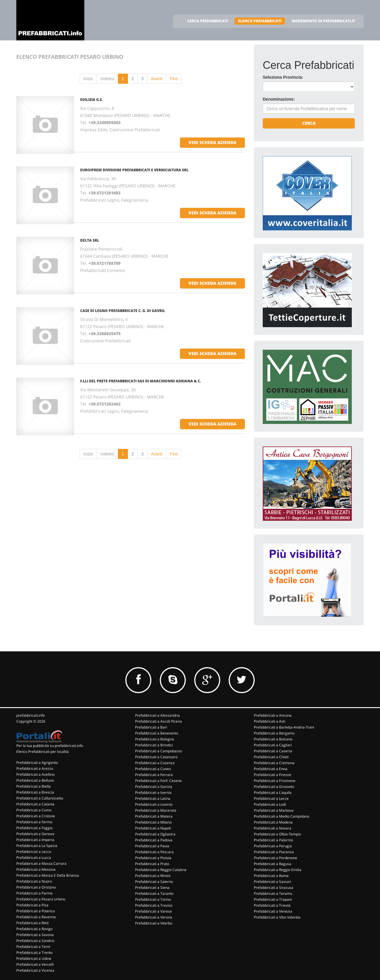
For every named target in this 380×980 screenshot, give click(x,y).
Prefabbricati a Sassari (273, 882)
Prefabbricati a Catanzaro (156, 757)
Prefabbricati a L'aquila (273, 793)
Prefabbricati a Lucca (34, 858)
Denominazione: (279, 99)
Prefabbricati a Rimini (153, 876)
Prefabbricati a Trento (34, 953)
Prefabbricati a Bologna (155, 739)
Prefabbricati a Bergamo (274, 733)
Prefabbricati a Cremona (274, 763)
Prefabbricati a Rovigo (34, 929)
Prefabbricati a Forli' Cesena (158, 781)
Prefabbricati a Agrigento (37, 763)
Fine (174, 79)
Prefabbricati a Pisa (32, 905)
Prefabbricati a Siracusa (274, 888)
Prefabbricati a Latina (153, 798)
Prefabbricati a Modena (273, 822)
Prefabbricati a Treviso (154, 905)
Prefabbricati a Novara (273, 828)
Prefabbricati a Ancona (273, 715)
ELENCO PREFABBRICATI (260, 21)
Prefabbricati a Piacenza (274, 852)
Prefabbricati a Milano (153, 822)
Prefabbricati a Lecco (34, 852)
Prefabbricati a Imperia (35, 840)
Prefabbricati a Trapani (273, 899)
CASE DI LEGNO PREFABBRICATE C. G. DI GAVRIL (123, 311)
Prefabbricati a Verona (154, 917)
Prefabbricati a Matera (154, 816)
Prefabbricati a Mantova (274, 810)
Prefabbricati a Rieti (33, 923)
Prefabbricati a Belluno (35, 780)
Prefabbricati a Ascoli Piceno (159, 721)
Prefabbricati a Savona (35, 935)
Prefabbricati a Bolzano (273, 739)
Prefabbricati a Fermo (34, 822)
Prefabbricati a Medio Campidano (282, 816)
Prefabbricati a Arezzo (35, 768)
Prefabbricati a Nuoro (34, 881)
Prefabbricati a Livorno (154, 804)
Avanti (157, 79)
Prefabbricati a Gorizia (154, 787)
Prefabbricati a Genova (35, 834)
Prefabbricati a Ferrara (154, 775)
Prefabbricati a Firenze (273, 775)
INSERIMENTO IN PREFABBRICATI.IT (323, 21)
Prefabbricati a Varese (153, 911)
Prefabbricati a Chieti (271, 757)
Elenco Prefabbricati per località (43, 752)
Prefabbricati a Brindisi (154, 745)
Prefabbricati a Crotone (36, 816)
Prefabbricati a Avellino (35, 774)
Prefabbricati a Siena (152, 888)
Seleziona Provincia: (283, 77)
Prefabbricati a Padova (154, 840)
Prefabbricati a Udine (34, 958)
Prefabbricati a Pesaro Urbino (41, 899)
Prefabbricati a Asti (270, 721)
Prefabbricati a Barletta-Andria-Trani (284, 727)
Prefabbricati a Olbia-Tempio (277, 834)
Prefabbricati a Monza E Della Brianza (48, 875)
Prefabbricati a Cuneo (153, 769)
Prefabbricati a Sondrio (35, 941)
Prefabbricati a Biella (34, 786)
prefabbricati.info (31, 715)
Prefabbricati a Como (34, 810)
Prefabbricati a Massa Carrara (41, 863)
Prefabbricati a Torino (153, 899)
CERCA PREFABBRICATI (208, 21)
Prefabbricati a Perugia (273, 846)
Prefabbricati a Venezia (273, 911)
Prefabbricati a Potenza (36, 911)
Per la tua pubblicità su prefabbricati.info (50, 746)
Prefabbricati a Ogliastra (155, 834)
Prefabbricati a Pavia (152, 846)
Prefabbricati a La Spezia (37, 846)
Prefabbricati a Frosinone (275, 781)
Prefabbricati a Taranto (154, 893)
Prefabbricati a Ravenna (36, 917)
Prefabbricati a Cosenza (155, 763)
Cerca (309, 123)
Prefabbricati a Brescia (35, 792)
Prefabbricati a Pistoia (153, 858)
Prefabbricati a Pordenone (275, 858)
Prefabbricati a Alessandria (157, 715)
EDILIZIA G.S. (91, 100)
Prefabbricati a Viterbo (154, 923)
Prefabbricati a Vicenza (35, 970)
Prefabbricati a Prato (152, 864)
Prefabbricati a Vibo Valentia (277, 917)
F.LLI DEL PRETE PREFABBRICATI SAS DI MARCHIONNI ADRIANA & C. (141, 381)
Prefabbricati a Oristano (36, 887)
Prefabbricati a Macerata (156, 810)
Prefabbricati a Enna (271, 769)
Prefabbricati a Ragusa (273, 864)
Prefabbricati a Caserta (273, 751)
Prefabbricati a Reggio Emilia (278, 870)
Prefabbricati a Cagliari (273, 745)
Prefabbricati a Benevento (157, 733)
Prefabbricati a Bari (151, 727)
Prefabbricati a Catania (35, 804)
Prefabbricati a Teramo (273, 893)
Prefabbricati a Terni (33, 947)
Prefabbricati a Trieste (272, 905)
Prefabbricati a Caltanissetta (40, 798)
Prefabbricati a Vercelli (35, 964)
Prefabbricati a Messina (36, 869)
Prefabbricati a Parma (34, 893)
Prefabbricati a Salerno (154, 882)
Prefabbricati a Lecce (271, 798)
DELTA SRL (90, 240)
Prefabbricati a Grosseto (274, 787)
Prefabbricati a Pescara (154, 852)
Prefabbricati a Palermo (273, 840)
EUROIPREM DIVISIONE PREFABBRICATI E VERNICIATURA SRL (134, 170)
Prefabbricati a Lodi (270, 804)
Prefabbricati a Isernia (153, 793)
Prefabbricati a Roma (271, 876)
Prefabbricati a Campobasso (159, 751)
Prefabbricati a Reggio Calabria (161, 870)
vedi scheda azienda (212, 142)
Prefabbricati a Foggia (34, 828)
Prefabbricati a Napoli (153, 828)
